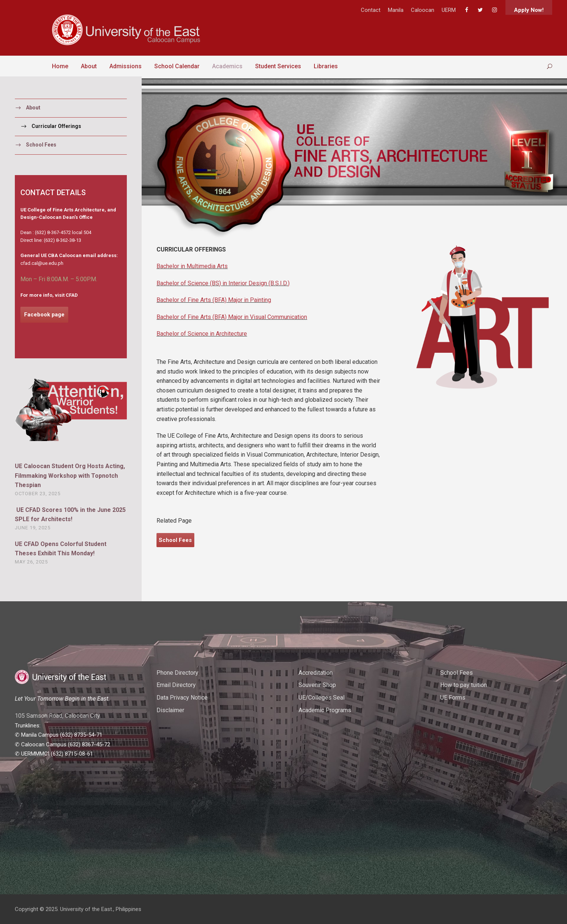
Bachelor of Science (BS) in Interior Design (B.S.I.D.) (223, 283)
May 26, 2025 (31, 562)
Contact (371, 10)
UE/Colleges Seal (322, 698)
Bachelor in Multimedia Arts (192, 266)
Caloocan (423, 10)
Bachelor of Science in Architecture (202, 334)
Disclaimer (170, 710)
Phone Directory (177, 673)
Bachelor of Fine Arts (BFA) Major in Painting (214, 300)
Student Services (278, 66)
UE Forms (453, 698)
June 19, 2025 (33, 528)
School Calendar (177, 66)
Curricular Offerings (56, 126)
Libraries (326, 66)
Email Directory (176, 685)
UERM (449, 10)
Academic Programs (325, 710)
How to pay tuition (464, 685)
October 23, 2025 (38, 494)
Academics (227, 66)
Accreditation (316, 673)
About (89, 66)
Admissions (126, 66)
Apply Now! (529, 10)
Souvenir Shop (317, 685)
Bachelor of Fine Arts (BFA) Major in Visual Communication (232, 317)
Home (60, 66)
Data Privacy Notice (182, 698)
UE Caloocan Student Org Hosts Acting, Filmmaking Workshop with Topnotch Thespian (70, 476)
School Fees (41, 145)
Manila (396, 10)
